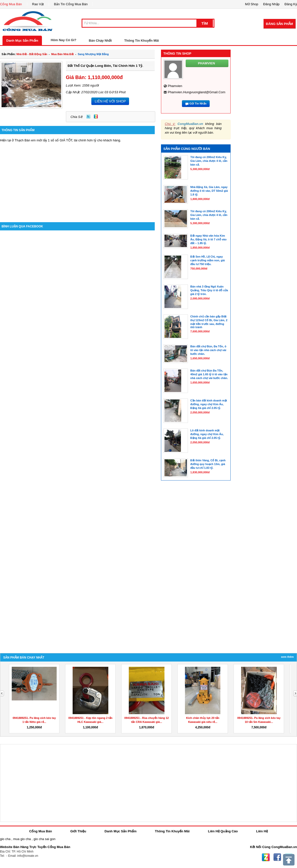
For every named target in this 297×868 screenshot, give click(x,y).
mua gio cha (22, 839)
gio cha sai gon (44, 839)
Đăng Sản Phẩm (280, 24)
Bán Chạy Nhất (100, 41)
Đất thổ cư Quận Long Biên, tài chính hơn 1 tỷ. (105, 66)
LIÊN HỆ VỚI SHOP (110, 101)
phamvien (175, 86)
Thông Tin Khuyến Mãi (142, 41)
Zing (96, 116)
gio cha (5, 839)
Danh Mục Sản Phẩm (22, 41)
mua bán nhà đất (62, 54)
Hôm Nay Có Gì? (64, 40)
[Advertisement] (77, 177)
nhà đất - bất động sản (32, 54)
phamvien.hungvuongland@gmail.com (197, 92)
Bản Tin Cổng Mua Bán (71, 4)
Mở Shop (252, 4)
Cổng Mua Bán (11, 4)
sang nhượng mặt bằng (93, 54)
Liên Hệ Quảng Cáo (223, 831)
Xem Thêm (287, 657)
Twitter (88, 116)
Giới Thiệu (78, 831)
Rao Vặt (38, 4)
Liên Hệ (262, 831)
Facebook (277, 857)
